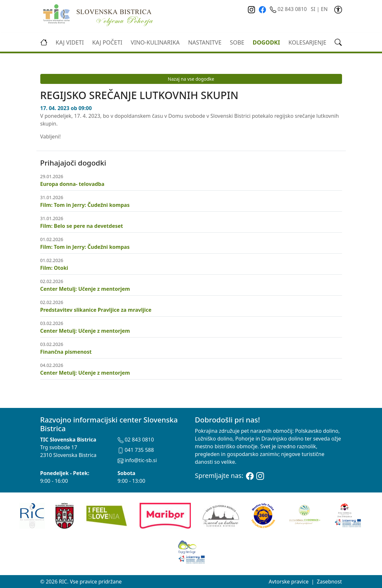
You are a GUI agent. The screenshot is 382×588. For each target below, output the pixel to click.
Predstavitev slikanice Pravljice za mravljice (96, 310)
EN (324, 9)
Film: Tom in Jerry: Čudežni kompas (85, 205)
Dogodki (266, 42)
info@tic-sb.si (137, 460)
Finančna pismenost (66, 352)
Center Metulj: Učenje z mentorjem (85, 289)
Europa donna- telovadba (72, 184)
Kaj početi (107, 42)
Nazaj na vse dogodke (191, 79)
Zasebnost (329, 582)
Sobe (237, 42)
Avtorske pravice (289, 582)
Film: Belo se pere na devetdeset (82, 226)
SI (313, 9)
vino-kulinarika (155, 42)
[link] (338, 9)
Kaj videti (70, 42)
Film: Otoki (54, 268)
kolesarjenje (308, 42)
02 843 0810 (289, 9)
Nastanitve (205, 42)
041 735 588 (136, 450)
